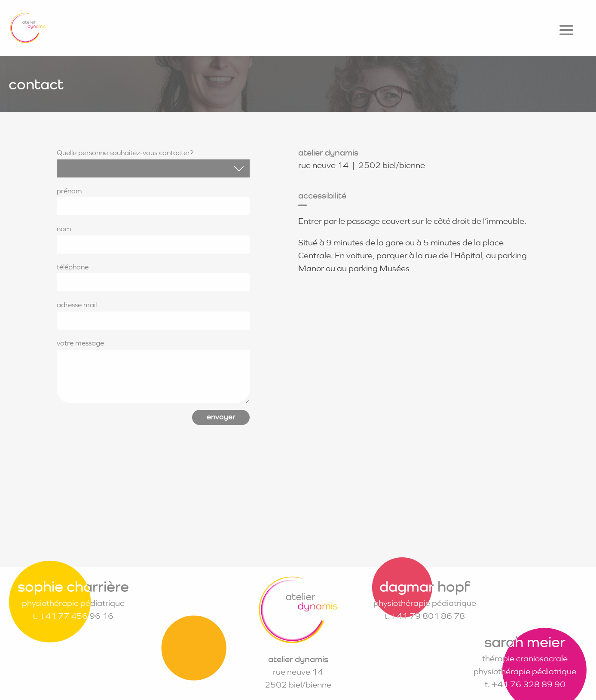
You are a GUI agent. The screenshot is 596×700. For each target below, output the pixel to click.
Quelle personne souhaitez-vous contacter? (153, 163)
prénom (153, 201)
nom (153, 239)
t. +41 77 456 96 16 (73, 616)
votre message (153, 371)
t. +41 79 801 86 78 (425, 616)
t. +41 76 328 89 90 (525, 684)
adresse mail (153, 315)
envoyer (221, 417)
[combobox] (153, 168)
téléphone (153, 277)
